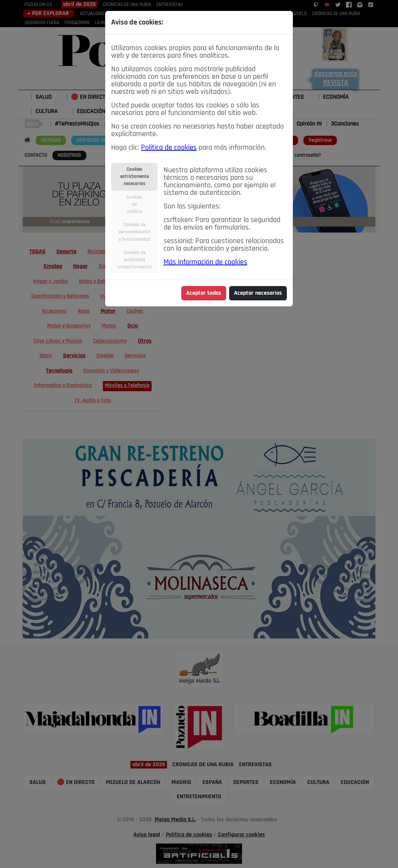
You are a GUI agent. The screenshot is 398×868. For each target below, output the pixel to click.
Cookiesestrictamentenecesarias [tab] (135, 177)
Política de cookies (169, 148)
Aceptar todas (204, 293)
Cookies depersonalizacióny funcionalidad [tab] (135, 232)
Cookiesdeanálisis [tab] (135, 204)
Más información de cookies (205, 262)
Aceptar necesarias (258, 293)
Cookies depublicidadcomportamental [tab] (134, 260)
